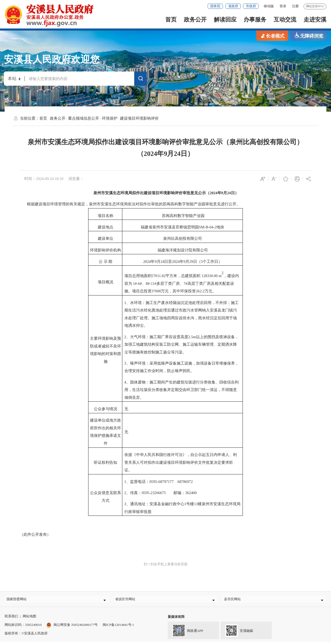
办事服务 (255, 20)
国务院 (215, 6)
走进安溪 (315, 20)
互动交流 (285, 20)
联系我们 (11, 619)
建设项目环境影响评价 (139, 118)
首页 (171, 20)
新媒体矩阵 (176, 619)
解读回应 (225, 20)
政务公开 (195, 20)
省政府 (233, 6)
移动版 (269, 6)
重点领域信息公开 (84, 118)
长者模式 (272, 36)
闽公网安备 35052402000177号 (72, 627)
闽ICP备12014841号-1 (118, 627)
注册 (295, 6)
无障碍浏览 (309, 36)
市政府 (251, 6)
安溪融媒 (237, 632)
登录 (283, 6)
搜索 (141, 79)
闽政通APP (185, 632)
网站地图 (29, 619)
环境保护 (110, 118)
